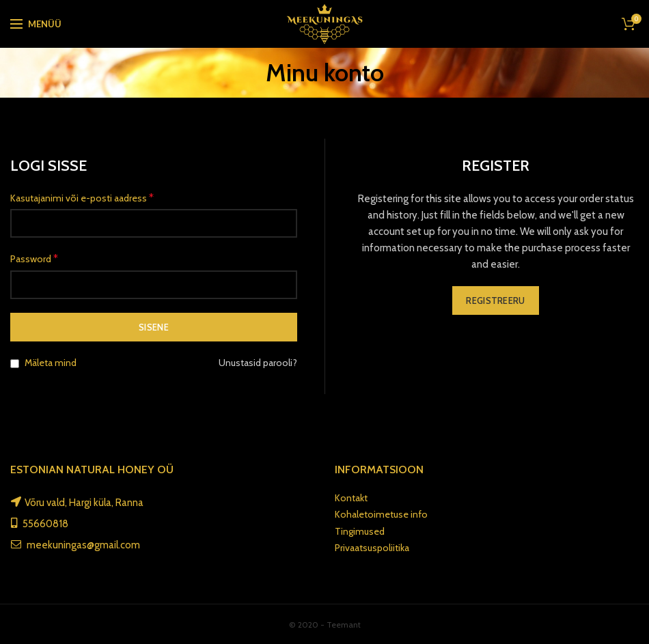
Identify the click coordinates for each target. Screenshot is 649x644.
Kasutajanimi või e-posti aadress (82, 198)
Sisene (154, 327)
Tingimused (360, 531)
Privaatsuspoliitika (372, 548)
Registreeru (495, 300)
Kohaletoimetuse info (381, 514)
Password (34, 258)
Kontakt (351, 498)
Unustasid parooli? (258, 363)
